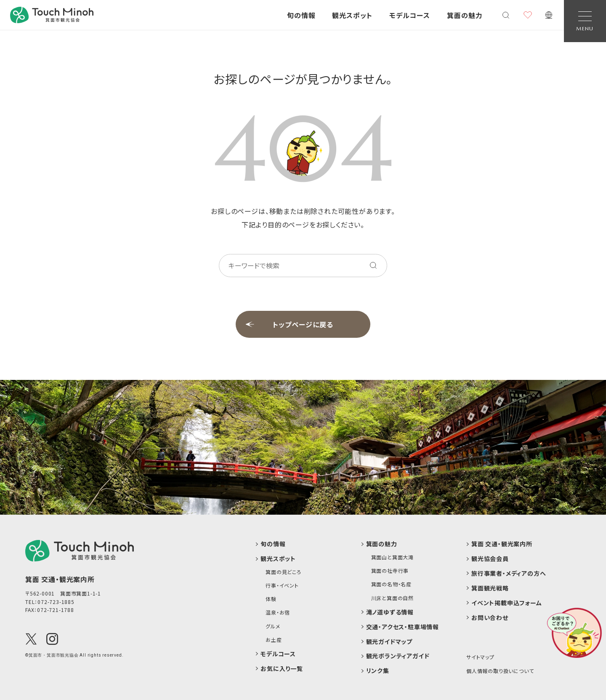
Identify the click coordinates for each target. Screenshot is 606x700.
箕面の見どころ (284, 572)
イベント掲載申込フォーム (507, 603)
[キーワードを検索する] (373, 265)
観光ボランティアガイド (398, 656)
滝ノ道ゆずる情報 (390, 612)
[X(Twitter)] (31, 639)
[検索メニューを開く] (506, 15)
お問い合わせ (490, 618)
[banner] (52, 15)
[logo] (80, 550)
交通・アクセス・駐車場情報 (403, 627)
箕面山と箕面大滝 (392, 557)
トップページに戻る (303, 324)
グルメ (273, 626)
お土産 (274, 640)
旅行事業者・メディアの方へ (509, 573)
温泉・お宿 (278, 612)
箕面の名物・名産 (391, 584)
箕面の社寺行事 (390, 571)
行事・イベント (282, 585)
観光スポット (278, 559)
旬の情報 (273, 544)
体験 (271, 599)
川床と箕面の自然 (392, 598)
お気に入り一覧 (282, 669)
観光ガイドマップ (389, 642)
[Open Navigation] (585, 21)
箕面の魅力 (382, 544)
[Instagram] (52, 639)
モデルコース (278, 654)
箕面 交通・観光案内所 (502, 544)
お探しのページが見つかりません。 (303, 79)
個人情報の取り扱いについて (500, 671)
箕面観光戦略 (490, 588)
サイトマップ (480, 657)
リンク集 (378, 671)
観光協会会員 (490, 559)
